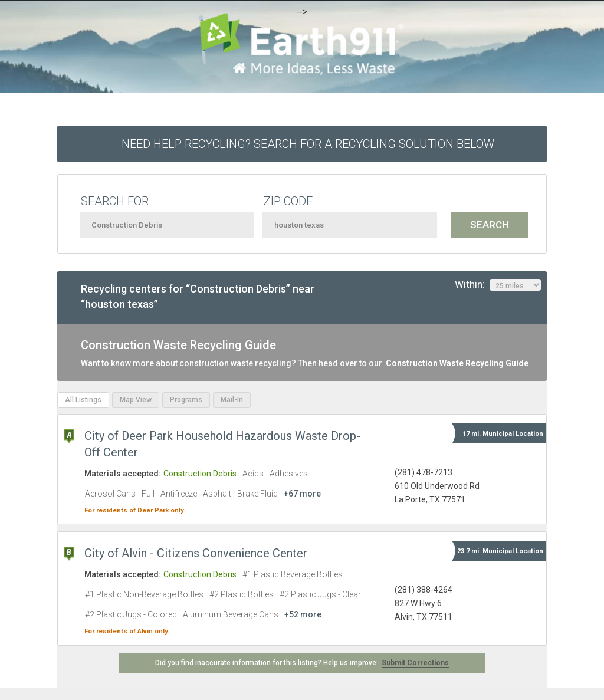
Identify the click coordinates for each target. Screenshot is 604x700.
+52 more (303, 614)
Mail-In (232, 400)
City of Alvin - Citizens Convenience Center (196, 553)
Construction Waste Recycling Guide (457, 363)
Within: (498, 285)
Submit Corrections (415, 663)
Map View (136, 400)
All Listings (83, 400)
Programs (186, 400)
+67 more (302, 494)
